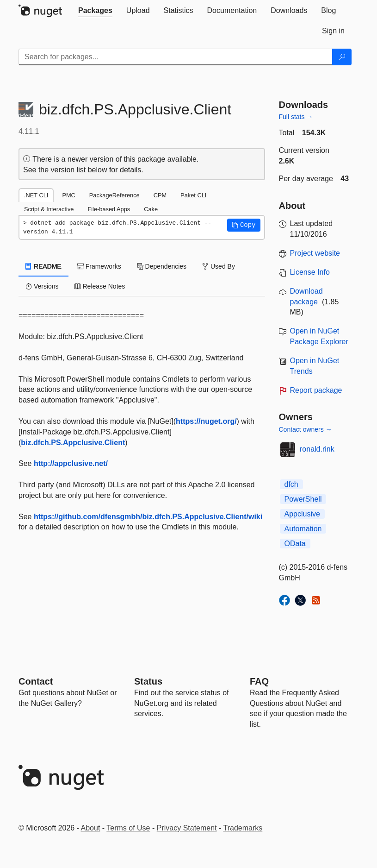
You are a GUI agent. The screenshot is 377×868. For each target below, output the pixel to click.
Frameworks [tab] (99, 266)
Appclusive (302, 514)
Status (148, 681)
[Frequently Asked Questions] (259, 681)
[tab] (95, 11)
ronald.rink (317, 449)
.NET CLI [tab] (36, 195)
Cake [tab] (151, 209)
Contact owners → (306, 429)
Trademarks (243, 828)
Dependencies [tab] (162, 266)
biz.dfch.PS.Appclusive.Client (73, 443)
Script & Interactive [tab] (49, 209)
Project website (315, 253)
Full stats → (296, 117)
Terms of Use (128, 828)
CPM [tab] (160, 195)
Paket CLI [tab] (193, 195)
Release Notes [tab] (100, 286)
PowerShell (303, 499)
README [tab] (43, 266)
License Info (310, 272)
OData (295, 544)
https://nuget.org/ (206, 421)
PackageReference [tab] (114, 195)
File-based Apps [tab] (109, 209)
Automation (303, 529)
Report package (316, 390)
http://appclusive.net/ (71, 463)
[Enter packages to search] (176, 57)
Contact (36, 681)
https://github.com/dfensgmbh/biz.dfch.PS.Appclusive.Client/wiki (148, 517)
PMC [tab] (68, 195)
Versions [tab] (42, 286)
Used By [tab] (219, 266)
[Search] (342, 57)
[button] (244, 225)
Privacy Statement (187, 828)
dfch (291, 484)
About (91, 828)
